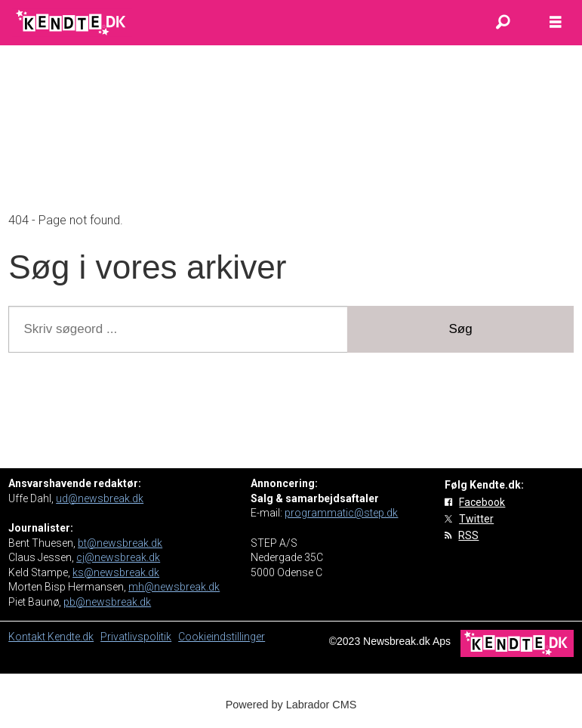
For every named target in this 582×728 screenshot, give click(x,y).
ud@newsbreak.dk (100, 498)
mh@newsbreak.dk (174, 587)
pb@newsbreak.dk (107, 602)
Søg (461, 329)
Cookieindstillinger (222, 637)
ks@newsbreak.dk (116, 572)
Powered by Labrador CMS (291, 705)
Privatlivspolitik (136, 637)
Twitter (476, 519)
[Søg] (503, 23)
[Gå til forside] (72, 23)
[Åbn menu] (556, 23)
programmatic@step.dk (341, 513)
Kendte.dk (71, 637)
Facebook (482, 502)
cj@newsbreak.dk (118, 557)
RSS (468, 535)
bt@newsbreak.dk (120, 543)
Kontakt (28, 637)
